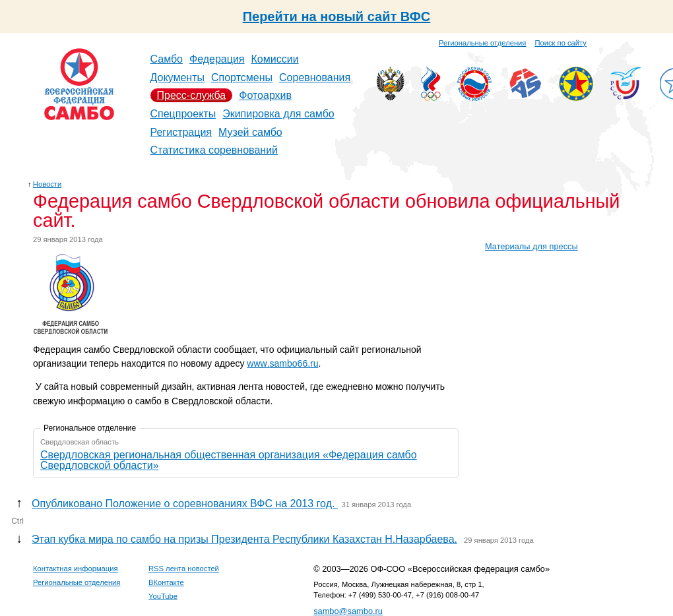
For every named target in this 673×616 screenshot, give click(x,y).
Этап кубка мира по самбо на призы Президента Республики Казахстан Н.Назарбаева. (244, 539)
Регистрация (181, 132)
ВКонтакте (166, 582)
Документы (177, 77)
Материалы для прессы (531, 246)
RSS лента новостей (184, 569)
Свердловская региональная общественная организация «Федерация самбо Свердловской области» (229, 460)
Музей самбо (250, 132)
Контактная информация (76, 569)
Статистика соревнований (214, 150)
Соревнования (315, 77)
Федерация (217, 59)
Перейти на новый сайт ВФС (337, 16)
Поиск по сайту (561, 43)
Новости (47, 184)
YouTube (163, 596)
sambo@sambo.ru (348, 611)
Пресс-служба (192, 95)
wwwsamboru (282, 363)
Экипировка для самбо (278, 114)
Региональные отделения (482, 43)
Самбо (167, 59)
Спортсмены (242, 77)
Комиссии (275, 59)
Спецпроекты (183, 114)
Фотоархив (265, 95)
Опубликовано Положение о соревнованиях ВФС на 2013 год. (185, 504)
